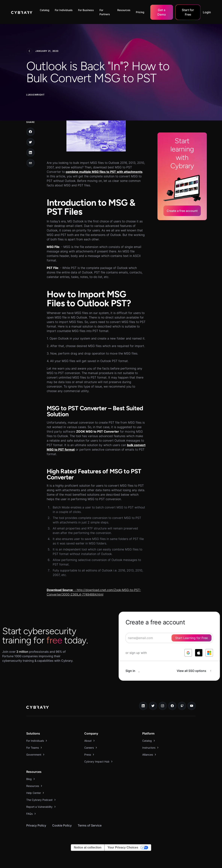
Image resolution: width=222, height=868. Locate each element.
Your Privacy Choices (123, 847)
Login (207, 12)
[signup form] (169, 638)
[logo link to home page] (38, 708)
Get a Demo (162, 12)
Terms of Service (90, 825)
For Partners (105, 12)
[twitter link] (153, 706)
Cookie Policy (62, 825)
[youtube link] (192, 706)
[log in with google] (188, 653)
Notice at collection (88, 847)
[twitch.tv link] (182, 706)
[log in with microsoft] (209, 653)
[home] (22, 12)
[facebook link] (172, 706)
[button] (46, 10)
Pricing (140, 12)
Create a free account (182, 211)
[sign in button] (135, 671)
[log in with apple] (199, 653)
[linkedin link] (143, 706)
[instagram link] (163, 706)
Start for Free (188, 12)
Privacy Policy (36, 825)
